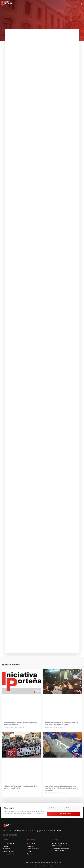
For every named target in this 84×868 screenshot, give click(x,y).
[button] (82, 4)
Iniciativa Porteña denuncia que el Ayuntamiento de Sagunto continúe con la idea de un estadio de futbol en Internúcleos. (61, 789)
